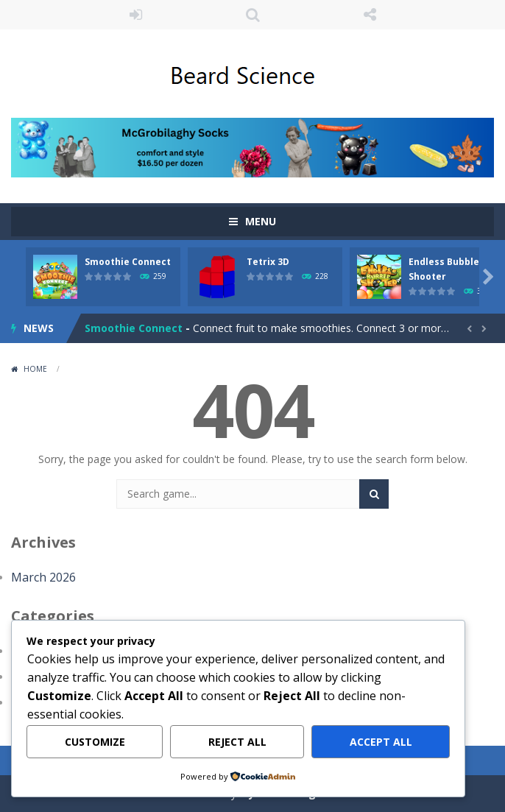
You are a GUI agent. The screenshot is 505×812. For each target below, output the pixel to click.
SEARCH (253, 15)
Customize (95, 742)
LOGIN (136, 15)
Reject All (237, 742)
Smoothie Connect (128, 262)
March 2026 (43, 577)
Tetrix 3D (268, 262)
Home (35, 369)
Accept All (381, 742)
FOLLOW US (370, 15)
